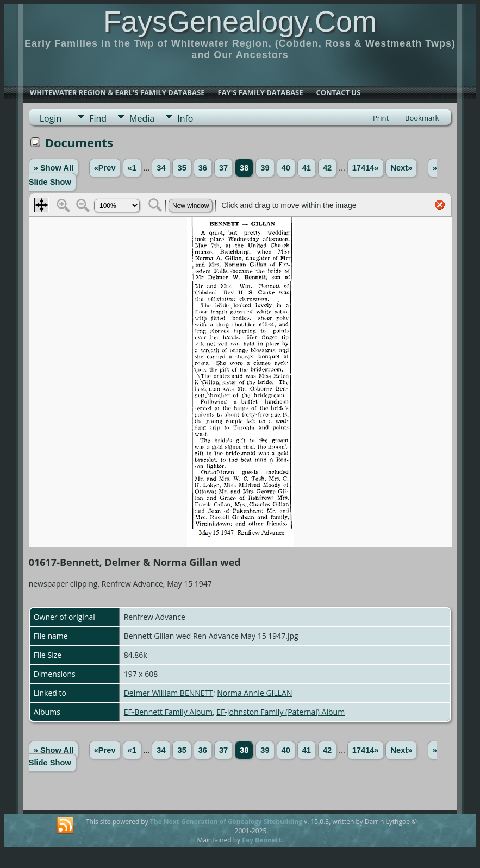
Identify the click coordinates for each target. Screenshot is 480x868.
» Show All (54, 168)
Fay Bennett (261, 840)
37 (223, 168)
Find (98, 118)
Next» (401, 168)
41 (307, 168)
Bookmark (422, 118)
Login (51, 118)
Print (381, 118)
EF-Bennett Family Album (168, 712)
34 (161, 168)
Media (142, 118)
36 (203, 168)
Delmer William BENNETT (169, 693)
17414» (366, 168)
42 (327, 168)
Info (185, 118)
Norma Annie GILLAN (254, 693)
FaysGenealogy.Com (240, 21)
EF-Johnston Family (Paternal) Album (280, 712)
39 (265, 168)
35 (182, 168)
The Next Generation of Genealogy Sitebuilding (226, 822)
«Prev (105, 168)
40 (286, 168)
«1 (132, 168)
